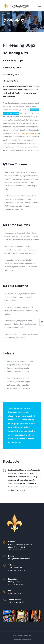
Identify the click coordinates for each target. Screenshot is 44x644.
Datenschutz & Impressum (22, 640)
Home (4, 25)
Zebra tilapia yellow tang (30, 133)
